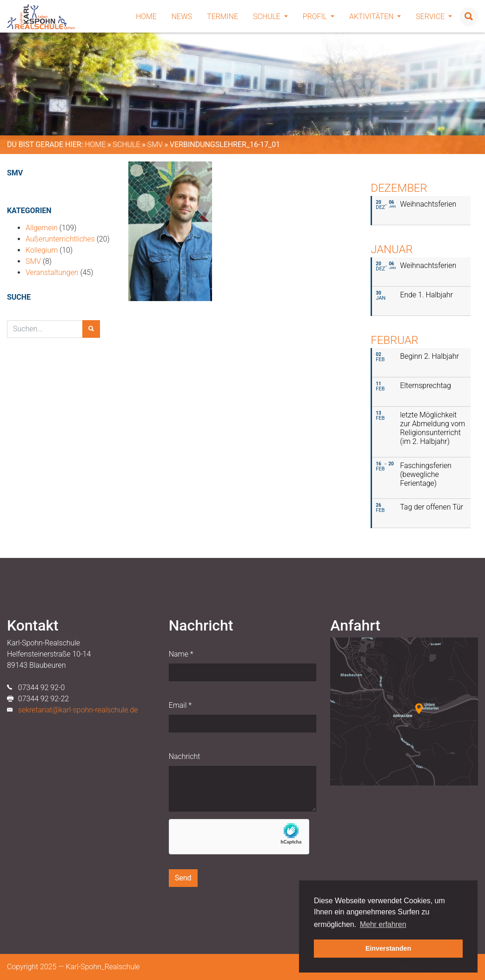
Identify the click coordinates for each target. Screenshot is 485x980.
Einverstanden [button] (389, 948)
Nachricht (185, 756)
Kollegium (42, 250)
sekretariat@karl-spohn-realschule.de (78, 710)
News (182, 17)
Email (180, 705)
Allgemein (42, 228)
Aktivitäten (375, 17)
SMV (155, 144)
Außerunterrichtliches (60, 239)
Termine (223, 17)
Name (181, 654)
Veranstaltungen (52, 272)
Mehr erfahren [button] (383, 924)
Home (146, 17)
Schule (270, 17)
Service (434, 17)
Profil (319, 17)
